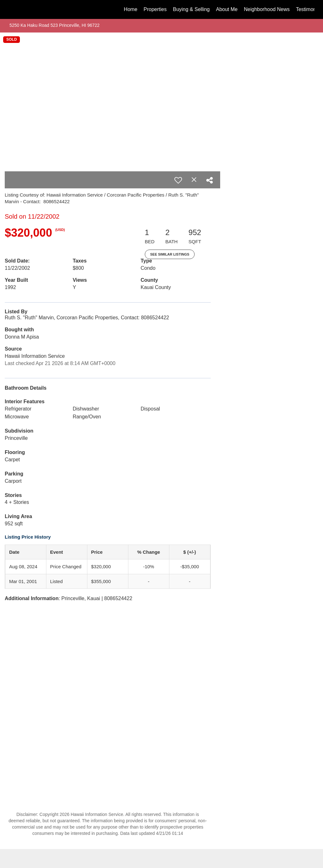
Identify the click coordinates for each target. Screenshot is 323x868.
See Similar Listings (170, 254)
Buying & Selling (191, 9)
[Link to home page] (12, 9)
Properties (155, 9)
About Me (227, 9)
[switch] (178, 180)
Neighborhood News (267, 9)
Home (131, 9)
